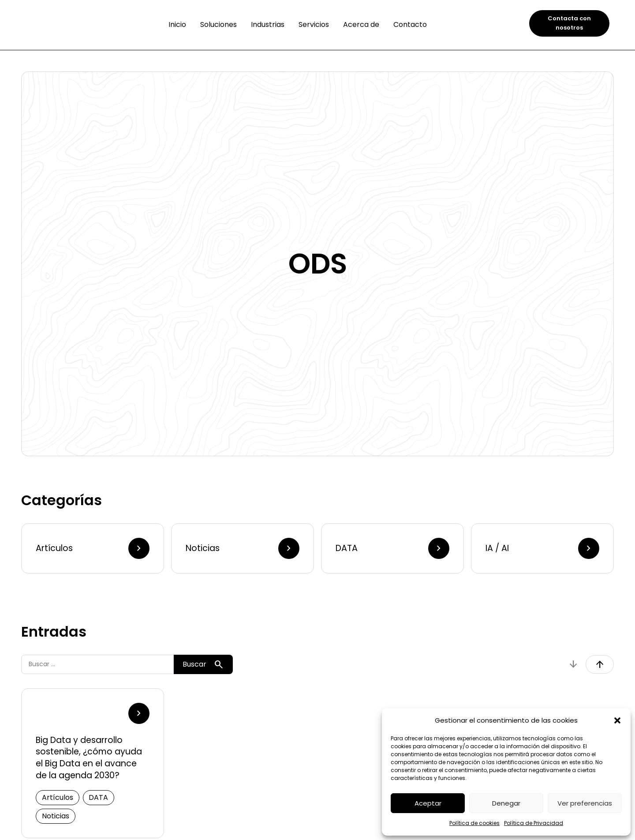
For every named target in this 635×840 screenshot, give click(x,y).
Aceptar (428, 803)
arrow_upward (600, 664)
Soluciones (219, 24)
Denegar (506, 803)
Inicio (177, 24)
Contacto (410, 24)
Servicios (314, 24)
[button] (617, 720)
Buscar (203, 664)
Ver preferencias (585, 803)
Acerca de (361, 24)
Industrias (268, 24)
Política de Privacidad (534, 823)
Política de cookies (474, 823)
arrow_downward (573, 664)
